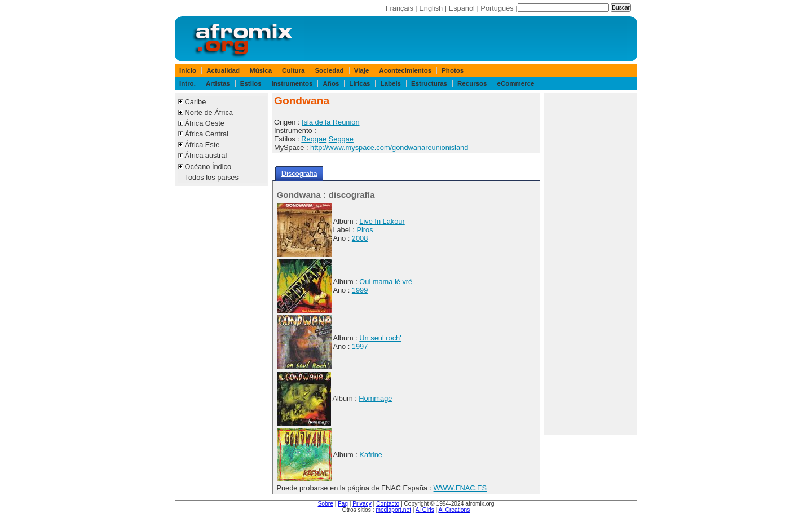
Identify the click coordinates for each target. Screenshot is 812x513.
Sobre (326, 504)
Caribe (196, 102)
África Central (207, 134)
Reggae (314, 139)
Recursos (472, 83)
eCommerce (516, 83)
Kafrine (371, 455)
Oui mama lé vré (386, 282)
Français (400, 8)
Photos (453, 70)
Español (462, 8)
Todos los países (212, 177)
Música (261, 70)
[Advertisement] (590, 264)
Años (331, 83)
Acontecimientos (405, 70)
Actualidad (223, 70)
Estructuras (429, 83)
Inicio (188, 70)
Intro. (187, 83)
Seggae (341, 139)
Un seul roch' (380, 338)
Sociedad (329, 70)
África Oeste (205, 123)
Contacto (388, 504)
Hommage (375, 398)
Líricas (359, 83)
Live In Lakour (382, 221)
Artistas (218, 83)
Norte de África (209, 112)
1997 (360, 346)
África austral (206, 155)
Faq (343, 504)
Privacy (362, 504)
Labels (391, 83)
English (431, 8)
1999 (360, 290)
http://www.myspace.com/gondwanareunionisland (389, 147)
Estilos (251, 83)
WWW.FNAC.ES (460, 488)
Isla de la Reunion (330, 122)
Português (497, 8)
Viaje (362, 70)
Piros (365, 230)
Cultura (293, 70)
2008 (360, 238)
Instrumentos (292, 83)
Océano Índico (208, 167)
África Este (202, 145)
